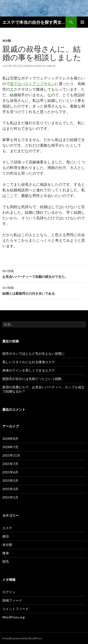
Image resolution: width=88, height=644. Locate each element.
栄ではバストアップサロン (32, 84)
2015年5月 (10, 480)
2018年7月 (10, 447)
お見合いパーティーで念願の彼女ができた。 (44, 273)
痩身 (6, 553)
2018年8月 (10, 439)
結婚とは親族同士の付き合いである (44, 290)
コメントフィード (15, 609)
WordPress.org (13, 617)
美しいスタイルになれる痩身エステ (29, 362)
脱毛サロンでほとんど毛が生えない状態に (34, 353)
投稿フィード (12, 600)
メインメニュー (82, 22)
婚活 (6, 536)
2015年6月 (10, 472)
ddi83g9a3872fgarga (40, 66)
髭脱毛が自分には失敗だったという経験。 (34, 379)
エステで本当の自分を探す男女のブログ (34, 22)
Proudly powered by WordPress (22, 638)
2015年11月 (11, 455)
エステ (7, 528)
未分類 (7, 41)
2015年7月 (10, 464)
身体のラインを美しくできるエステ (29, 370)
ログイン (9, 592)
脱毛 (6, 561)
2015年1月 (10, 497)
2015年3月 (10, 489)
